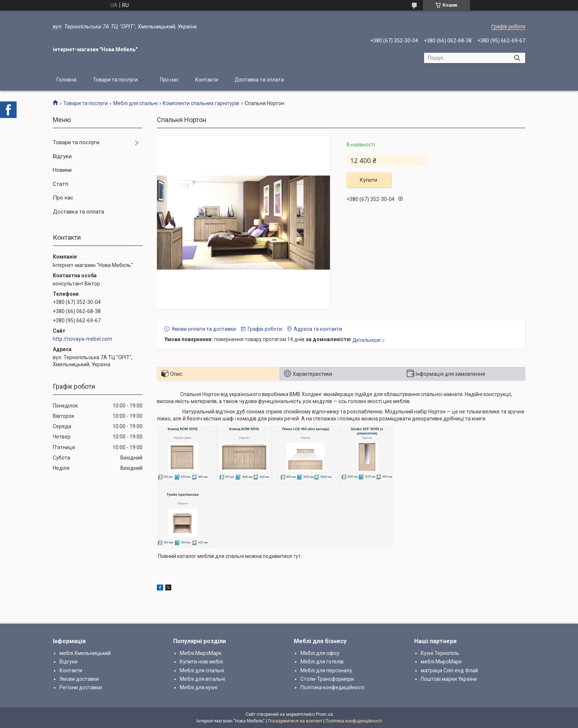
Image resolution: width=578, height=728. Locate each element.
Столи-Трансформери (327, 679)
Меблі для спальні (135, 103)
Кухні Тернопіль (440, 653)
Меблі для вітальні (202, 679)
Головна (66, 80)
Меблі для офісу (320, 653)
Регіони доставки (81, 687)
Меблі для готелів (322, 662)
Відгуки (62, 156)
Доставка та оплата (259, 80)
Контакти (207, 80)
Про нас (169, 80)
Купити (369, 180)
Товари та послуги (115, 80)
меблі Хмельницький (85, 653)
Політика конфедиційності (332, 687)
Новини (62, 170)
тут (297, 556)
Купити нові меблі (201, 662)
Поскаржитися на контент (295, 721)
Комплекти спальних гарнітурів (201, 103)
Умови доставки (79, 679)
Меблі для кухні (199, 687)
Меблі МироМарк (201, 653)
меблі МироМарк (441, 662)
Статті (61, 184)
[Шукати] (517, 58)
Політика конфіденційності (354, 721)
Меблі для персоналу (326, 670)
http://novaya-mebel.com (82, 339)
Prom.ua (324, 714)
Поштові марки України (449, 679)
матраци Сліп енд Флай (449, 670)
